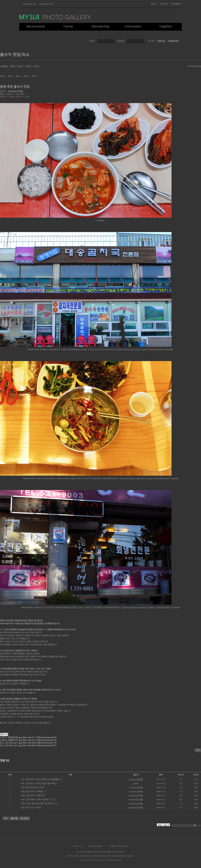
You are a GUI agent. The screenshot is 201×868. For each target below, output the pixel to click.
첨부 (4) (4, 734)
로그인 (191, 66)
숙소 (18, 76)
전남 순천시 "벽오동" (35, 792)
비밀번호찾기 (174, 41)
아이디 (92, 41)
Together (166, 26)
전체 (2, 76)
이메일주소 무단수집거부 (119, 846)
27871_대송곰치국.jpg (28, 737)
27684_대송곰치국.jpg (28, 740)
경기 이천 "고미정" (34, 808)
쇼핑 (26, 76)
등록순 (13, 66)
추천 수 (181, 775)
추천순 (37, 66)
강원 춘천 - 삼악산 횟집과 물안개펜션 (41, 784)
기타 (33, 76)
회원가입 (161, 41)
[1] (45, 792)
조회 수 (196, 775)
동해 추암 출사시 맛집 (15, 87)
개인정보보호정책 (95, 846)
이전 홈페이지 (176, 4)
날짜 (161, 775)
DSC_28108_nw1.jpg (28, 743)
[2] (61, 779)
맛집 (10, 76)
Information (133, 26)
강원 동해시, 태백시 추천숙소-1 (39, 800)
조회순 (29, 66)
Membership (100, 26)
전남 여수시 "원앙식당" (36, 796)
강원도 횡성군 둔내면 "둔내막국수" (40, 804)
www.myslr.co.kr (46, 4)
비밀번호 (121, 41)
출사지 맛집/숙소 (15, 55)
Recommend (36, 26)
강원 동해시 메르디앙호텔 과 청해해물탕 (43, 779)
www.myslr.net (29, 4)
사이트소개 (164, 4)
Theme (68, 26)
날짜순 (21, 66)
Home (153, 4)
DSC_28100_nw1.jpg (28, 745)
